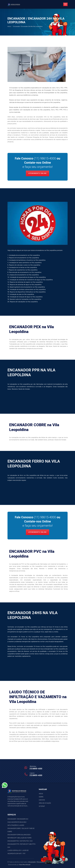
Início (9, 26)
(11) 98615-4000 (45, 158)
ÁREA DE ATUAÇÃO (45, 803)
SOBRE (41, 797)
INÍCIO (41, 794)
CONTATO (42, 800)
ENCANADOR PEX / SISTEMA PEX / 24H (20, 841)
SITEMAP (42, 806)
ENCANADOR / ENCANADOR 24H (18, 819)
